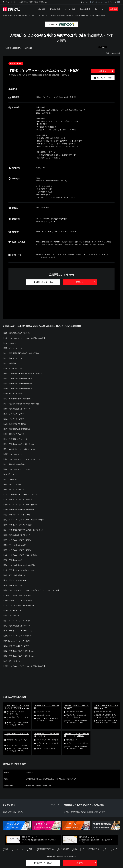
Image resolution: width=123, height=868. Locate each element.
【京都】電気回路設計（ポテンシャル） (17, 533)
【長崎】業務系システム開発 (13, 433)
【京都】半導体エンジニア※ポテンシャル (18, 597)
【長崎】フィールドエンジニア (14, 607)
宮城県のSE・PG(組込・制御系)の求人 (40, 782)
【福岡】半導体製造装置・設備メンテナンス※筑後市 (22, 373)
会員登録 (114, 9)
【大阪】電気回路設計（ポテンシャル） (17, 622)
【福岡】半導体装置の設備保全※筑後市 (17, 383)
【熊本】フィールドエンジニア (14, 543)
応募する (103, 71)
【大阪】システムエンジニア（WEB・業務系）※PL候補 (24, 518)
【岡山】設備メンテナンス (12, 358)
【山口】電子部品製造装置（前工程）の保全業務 (21, 403)
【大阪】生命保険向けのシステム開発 (17, 398)
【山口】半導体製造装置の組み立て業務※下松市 (21, 353)
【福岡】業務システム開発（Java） (16, 577)
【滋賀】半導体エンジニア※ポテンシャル (18, 652)
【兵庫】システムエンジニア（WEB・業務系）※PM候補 (24, 662)
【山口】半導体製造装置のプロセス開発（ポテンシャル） (24, 528)
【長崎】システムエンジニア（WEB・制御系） (20, 503)
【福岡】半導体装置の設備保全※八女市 (17, 378)
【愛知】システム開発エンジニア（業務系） (19, 563)
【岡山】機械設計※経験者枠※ (14, 463)
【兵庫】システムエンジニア (13, 453)
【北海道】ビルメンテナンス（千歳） (17, 637)
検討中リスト (100, 9)
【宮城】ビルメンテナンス (12, 368)
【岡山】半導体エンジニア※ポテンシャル (18, 443)
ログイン (86, 2)
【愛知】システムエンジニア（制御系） (17, 548)
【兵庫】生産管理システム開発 (14, 423)
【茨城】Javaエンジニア (12, 343)
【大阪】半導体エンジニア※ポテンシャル (18, 567)
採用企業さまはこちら (99, 2)
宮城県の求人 (31, 769)
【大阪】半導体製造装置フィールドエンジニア (20, 493)
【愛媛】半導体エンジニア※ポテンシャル (18, 647)
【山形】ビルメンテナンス (12, 657)
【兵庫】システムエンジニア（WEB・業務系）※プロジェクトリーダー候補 (31, 587)
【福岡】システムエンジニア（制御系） (17, 538)
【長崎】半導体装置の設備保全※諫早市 (17, 388)
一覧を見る (53, 801)
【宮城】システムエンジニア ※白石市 (17, 632)
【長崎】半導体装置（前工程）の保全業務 (18, 508)
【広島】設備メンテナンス (12, 582)
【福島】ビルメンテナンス (12, 348)
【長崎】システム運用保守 (12, 393)
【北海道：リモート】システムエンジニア (18, 592)
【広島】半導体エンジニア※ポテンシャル (18, 627)
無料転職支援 (85, 9)
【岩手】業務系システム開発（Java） (17, 513)
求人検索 (42, 9)
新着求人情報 (55, 9)
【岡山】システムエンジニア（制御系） (17, 617)
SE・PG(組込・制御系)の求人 (69, 775)
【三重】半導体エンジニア (12, 557)
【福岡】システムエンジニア (13, 483)
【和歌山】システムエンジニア (14, 473)
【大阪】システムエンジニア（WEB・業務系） (20, 553)
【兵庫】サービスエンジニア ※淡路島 (17, 498)
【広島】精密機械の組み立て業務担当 (17, 333)
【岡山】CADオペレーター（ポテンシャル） (19, 448)
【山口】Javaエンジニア (12, 478)
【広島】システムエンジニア (13, 413)
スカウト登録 (70, 9)
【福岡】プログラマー (11, 612)
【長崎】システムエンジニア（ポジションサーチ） (22, 458)
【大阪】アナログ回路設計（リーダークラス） (20, 602)
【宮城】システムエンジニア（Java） (17, 468)
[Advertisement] (61, 302)
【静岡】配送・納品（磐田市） (14, 573)
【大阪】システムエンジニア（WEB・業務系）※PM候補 (24, 338)
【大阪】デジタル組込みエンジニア (16, 642)
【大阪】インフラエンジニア (13, 418)
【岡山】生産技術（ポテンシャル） (16, 438)
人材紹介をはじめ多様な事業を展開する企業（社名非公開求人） (86, 15)
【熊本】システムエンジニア (13, 488)
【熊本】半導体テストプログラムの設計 (17, 523)
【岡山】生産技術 (9, 363)
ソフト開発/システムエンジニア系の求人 (41, 775)
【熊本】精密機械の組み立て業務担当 (17, 428)
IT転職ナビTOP (7, 15)
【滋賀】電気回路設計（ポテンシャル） (17, 408)
